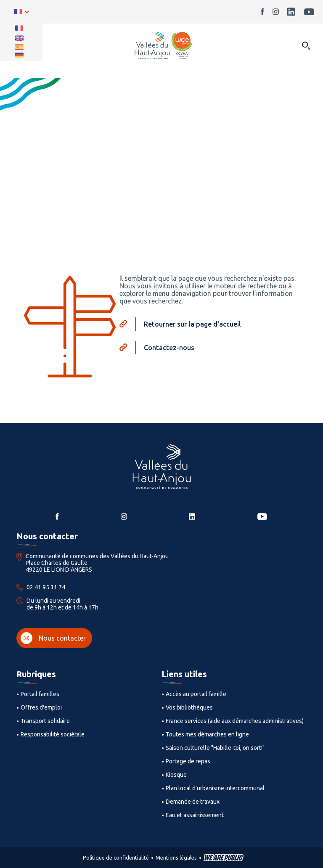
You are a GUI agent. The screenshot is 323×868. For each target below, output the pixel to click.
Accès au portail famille (196, 694)
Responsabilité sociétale (53, 734)
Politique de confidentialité (116, 857)
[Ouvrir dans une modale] (306, 46)
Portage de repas (188, 761)
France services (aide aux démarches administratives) (235, 721)
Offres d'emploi (41, 707)
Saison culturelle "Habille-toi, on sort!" (215, 748)
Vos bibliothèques (189, 707)
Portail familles (40, 694)
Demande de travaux (193, 802)
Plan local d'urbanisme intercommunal (215, 788)
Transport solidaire (45, 721)
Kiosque (176, 775)
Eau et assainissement (195, 815)
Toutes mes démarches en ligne (207, 734)
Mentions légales (176, 857)
